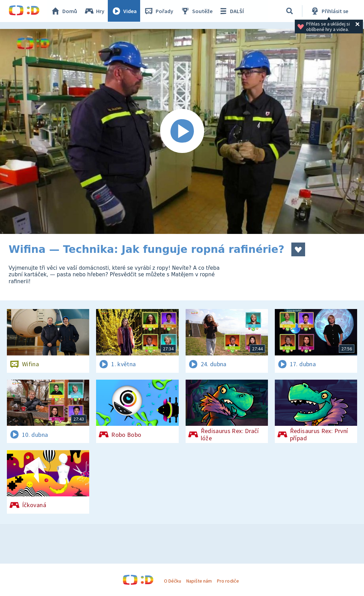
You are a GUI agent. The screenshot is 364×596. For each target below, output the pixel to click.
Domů (64, 11)
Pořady (159, 11)
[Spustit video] (182, 131)
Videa (124, 11)
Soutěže (197, 11)
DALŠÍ (231, 11)
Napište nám (199, 581)
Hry (95, 11)
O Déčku (173, 581)
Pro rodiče (228, 581)
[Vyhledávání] (290, 11)
